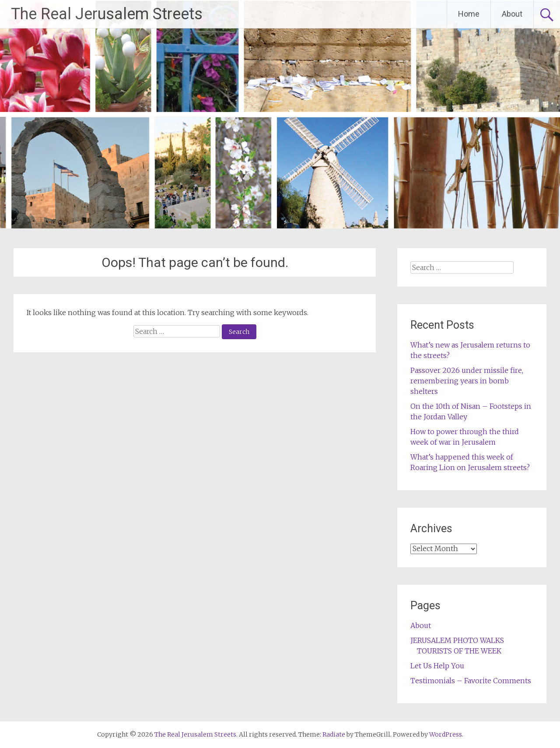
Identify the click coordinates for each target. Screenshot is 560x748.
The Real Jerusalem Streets (107, 14)
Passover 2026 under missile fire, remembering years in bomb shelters (467, 381)
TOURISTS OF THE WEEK (459, 651)
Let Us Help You (437, 666)
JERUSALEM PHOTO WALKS (457, 640)
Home (469, 14)
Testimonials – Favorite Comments (471, 681)
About (512, 14)
